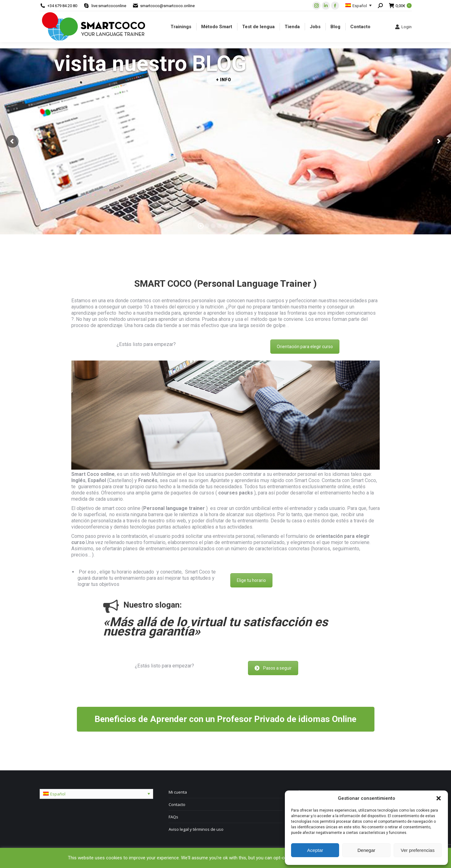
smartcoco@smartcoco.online (167, 6)
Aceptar (315, 850)
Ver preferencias (418, 850)
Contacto (177, 804)
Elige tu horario (251, 580)
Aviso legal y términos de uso (196, 829)
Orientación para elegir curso (305, 347)
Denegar (366, 850)
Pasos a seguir (273, 668)
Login (403, 27)
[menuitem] (181, 27)
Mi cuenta (178, 792)
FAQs (173, 817)
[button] (439, 798)
